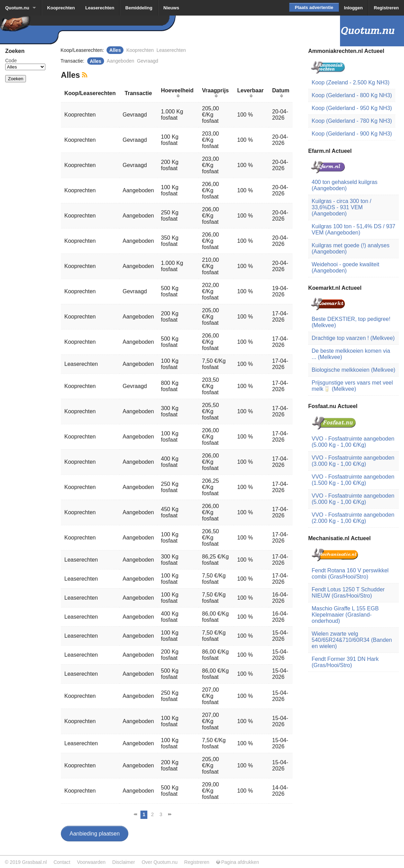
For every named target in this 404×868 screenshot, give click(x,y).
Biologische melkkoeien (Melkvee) (353, 370)
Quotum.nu (17, 8)
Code (11, 61)
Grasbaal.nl (34, 862)
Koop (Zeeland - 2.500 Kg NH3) (351, 82)
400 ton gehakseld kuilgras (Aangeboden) (345, 185)
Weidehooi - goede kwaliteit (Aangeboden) (345, 267)
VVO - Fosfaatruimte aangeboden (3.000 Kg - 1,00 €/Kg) (353, 461)
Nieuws (171, 8)
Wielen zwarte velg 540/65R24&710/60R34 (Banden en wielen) (352, 640)
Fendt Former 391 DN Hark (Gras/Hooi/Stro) (345, 662)
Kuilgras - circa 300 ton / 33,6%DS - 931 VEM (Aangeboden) (342, 207)
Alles (115, 50)
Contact (62, 862)
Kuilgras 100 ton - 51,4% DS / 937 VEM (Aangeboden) (353, 229)
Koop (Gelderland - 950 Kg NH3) (352, 108)
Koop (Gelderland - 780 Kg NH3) (352, 121)
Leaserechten (100, 8)
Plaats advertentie (314, 7)
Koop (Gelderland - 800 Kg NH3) (352, 95)
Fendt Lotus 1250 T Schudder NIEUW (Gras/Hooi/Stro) (348, 593)
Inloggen (353, 8)
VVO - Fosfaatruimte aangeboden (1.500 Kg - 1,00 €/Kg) (353, 480)
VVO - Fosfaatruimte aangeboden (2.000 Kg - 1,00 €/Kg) (353, 518)
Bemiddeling (139, 8)
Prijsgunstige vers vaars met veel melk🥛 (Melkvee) (352, 386)
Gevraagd (148, 61)
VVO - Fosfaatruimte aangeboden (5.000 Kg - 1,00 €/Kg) (353, 442)
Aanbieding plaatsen (95, 834)
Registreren (386, 8)
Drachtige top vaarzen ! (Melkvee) (353, 338)
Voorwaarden (91, 862)
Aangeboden (121, 61)
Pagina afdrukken (238, 862)
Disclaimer (124, 862)
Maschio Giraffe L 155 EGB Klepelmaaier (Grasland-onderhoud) (345, 615)
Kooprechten (61, 8)
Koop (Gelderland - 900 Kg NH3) (352, 134)
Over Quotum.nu (159, 862)
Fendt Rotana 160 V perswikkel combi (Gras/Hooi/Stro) (350, 574)
